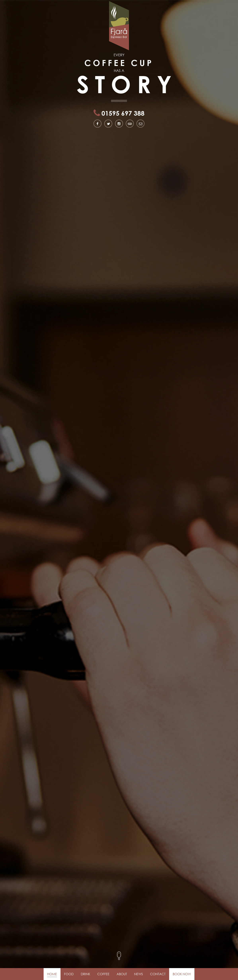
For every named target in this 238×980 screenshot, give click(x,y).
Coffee (103, 974)
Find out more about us (23, 693)
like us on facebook (121, 914)
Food (69, 974)
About (122, 974)
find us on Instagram (122, 951)
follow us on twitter (121, 933)
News (139, 974)
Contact (158, 974)
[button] (208, 965)
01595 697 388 (122, 95)
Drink (85, 974)
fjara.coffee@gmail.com (43, 951)
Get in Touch (119, 825)
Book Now (182, 974)
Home (52, 974)
